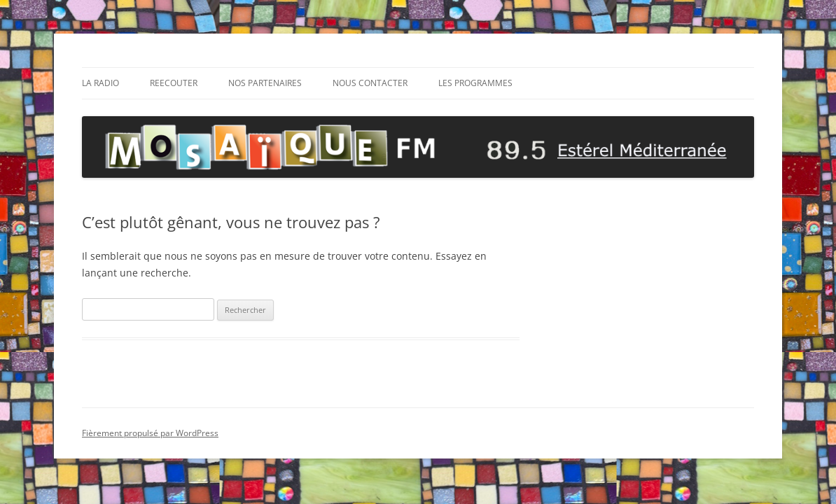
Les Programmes (475, 83)
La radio (100, 83)
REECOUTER (174, 83)
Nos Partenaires (265, 83)
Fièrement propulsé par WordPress (150, 433)
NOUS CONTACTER (370, 83)
